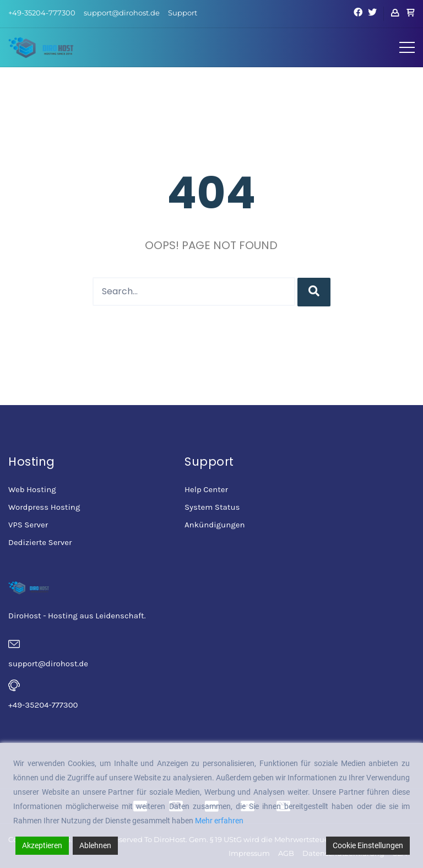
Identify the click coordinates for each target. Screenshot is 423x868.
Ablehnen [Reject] (95, 845)
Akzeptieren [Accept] (42, 845)
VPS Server (28, 525)
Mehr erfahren (219, 821)
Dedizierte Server (40, 542)
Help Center (206, 489)
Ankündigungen (215, 525)
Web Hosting (32, 489)
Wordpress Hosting (44, 507)
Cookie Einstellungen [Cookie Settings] (368, 845)
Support (183, 13)
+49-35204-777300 (42, 13)
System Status (212, 507)
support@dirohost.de (122, 13)
